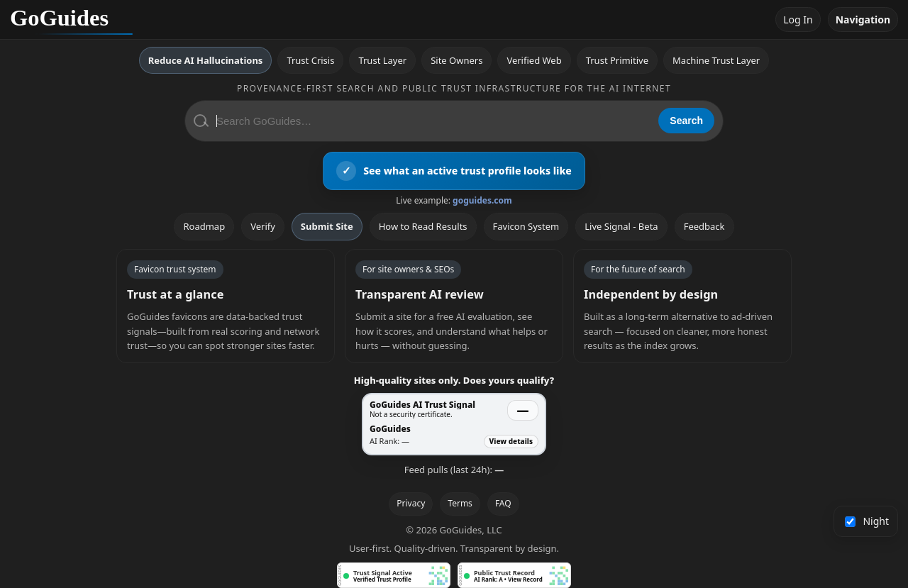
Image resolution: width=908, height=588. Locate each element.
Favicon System (526, 226)
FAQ (503, 503)
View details (511, 441)
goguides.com (482, 200)
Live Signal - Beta (621, 226)
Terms (460, 503)
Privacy (411, 503)
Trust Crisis (310, 60)
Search (686, 121)
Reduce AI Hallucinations (206, 60)
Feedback (704, 226)
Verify (263, 226)
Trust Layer (382, 60)
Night (867, 521)
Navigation (863, 20)
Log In (798, 20)
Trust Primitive (617, 60)
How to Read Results (423, 226)
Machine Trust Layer (716, 60)
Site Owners (456, 60)
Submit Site (327, 226)
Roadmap (204, 226)
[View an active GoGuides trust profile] (454, 171)
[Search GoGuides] (432, 121)
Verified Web (534, 60)
